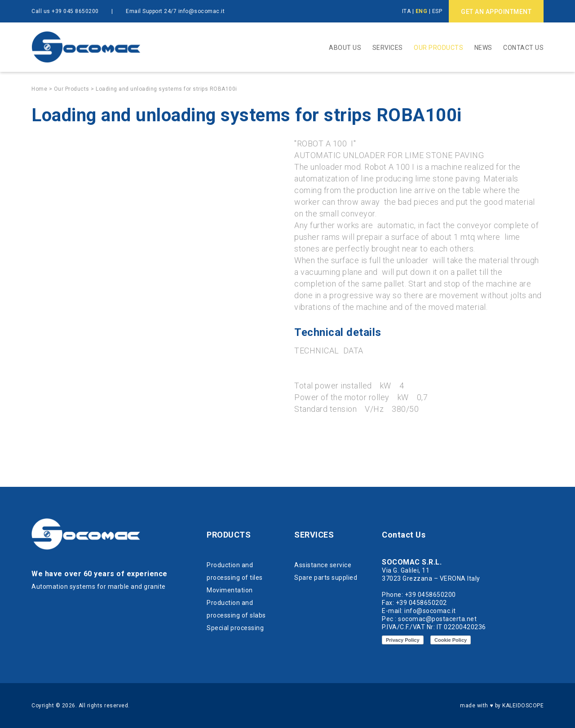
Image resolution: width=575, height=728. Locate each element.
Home (39, 89)
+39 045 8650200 (75, 11)
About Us (345, 48)
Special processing (235, 628)
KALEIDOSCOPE (523, 706)
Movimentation (230, 590)
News (483, 48)
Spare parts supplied (326, 578)
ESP (437, 11)
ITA (407, 11)
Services (388, 48)
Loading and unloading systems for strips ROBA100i (166, 89)
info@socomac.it (202, 11)
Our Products (438, 48)
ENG (422, 11)
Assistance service (323, 565)
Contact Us (523, 48)
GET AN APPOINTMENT (496, 12)
